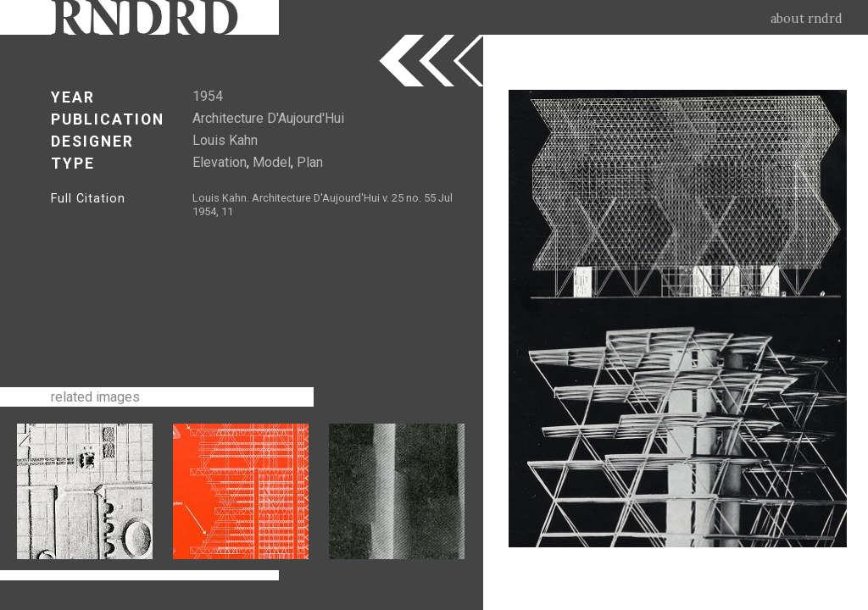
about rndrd (807, 19)
